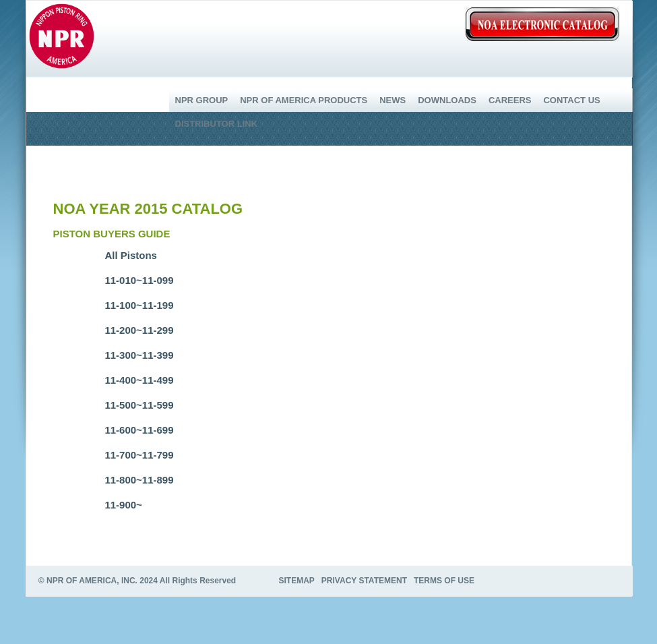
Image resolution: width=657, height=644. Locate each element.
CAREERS (510, 100)
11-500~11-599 (139, 405)
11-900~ (123, 505)
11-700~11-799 (139, 455)
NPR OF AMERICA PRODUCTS (304, 100)
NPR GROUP (202, 100)
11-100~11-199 (139, 305)
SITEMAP (297, 581)
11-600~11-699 (139, 430)
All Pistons (131, 255)
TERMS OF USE (444, 581)
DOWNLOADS (447, 100)
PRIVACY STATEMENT (364, 581)
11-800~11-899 (139, 480)
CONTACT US (571, 100)
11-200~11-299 (139, 330)
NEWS (393, 100)
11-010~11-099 (139, 280)
